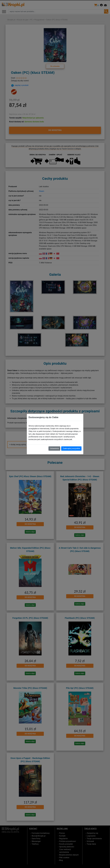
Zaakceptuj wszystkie (71, 448)
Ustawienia (54, 448)
